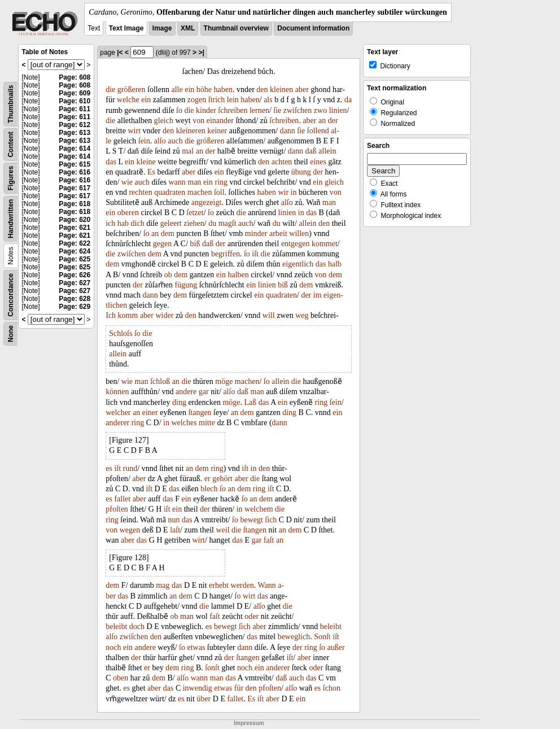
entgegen (296, 244)
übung (301, 172)
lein (233, 100)
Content (11, 144)
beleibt (116, 627)
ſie (277, 110)
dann (288, 131)
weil (222, 530)
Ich (111, 315)
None (11, 334)
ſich (271, 520)
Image (162, 28)
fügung (186, 285)
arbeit (278, 233)
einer (150, 412)
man (194, 182)
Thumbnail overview (236, 28)
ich (110, 223)
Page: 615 (75, 164)
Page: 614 (75, 149)
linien (338, 110)
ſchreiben (233, 110)
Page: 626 (75, 275)
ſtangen (200, 412)
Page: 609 (75, 93)
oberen (128, 213)
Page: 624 (75, 251)
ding (179, 402)
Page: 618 (75, 204)
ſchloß (160, 381)
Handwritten (11, 219)
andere (186, 392)
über (204, 699)
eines (318, 162)
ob (168, 275)
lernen (259, 110)
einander (220, 121)
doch (137, 627)
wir (283, 192)
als (268, 100)
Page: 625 (75, 259)
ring (221, 182)
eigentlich (298, 264)
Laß (251, 402)
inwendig (198, 688)
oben (121, 678)
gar (204, 392)
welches (184, 423)
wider (164, 315)
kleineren (191, 131)
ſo (179, 110)
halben (238, 275)
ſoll (219, 192)
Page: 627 (75, 283)
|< (120, 53)
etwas (196, 647)
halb (335, 264)
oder (251, 616)
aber (302, 90)
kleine (146, 162)
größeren (132, 90)
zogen (197, 100)
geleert (171, 223)
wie (127, 182)
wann (177, 182)
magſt (228, 223)
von (198, 121)
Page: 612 (75, 125)
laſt (175, 530)
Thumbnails (11, 104)
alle (177, 90)
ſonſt (212, 668)
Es (151, 172)
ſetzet (195, 213)
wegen (130, 530)
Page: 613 (75, 133)
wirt (134, 131)
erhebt (219, 585)
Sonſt (322, 637)
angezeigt (207, 202)
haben (223, 90)
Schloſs (121, 333)
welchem (259, 509)
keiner (217, 131)
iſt (255, 254)
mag (163, 585)
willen (299, 233)
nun (174, 520)
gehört (222, 479)
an (322, 121)
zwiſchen (298, 110)
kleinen (281, 90)
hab (123, 223)
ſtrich (217, 100)
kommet (325, 244)
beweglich (294, 637)
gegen (162, 244)
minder (256, 233)
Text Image (126, 28)
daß (311, 151)
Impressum (249, 723)
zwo (320, 110)
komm (128, 315)
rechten (140, 192)
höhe (204, 90)
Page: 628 (75, 299)
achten (282, 162)
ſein (144, 141)
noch (113, 647)
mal (188, 151)
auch (175, 141)
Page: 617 (75, 188)
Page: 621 (75, 228)
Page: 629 (75, 307)
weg (302, 315)
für (239, 688)
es (109, 468)
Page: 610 (75, 101)
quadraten (170, 192)
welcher (118, 412)
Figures (11, 178)
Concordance (11, 295)
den (262, 90)
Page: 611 (75, 109)
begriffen (226, 254)
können (117, 392)
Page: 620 (75, 220)
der (333, 121)
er (207, 479)
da (348, 100)
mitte (207, 423)
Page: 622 (75, 243)
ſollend (318, 131)
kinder (206, 110)
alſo (160, 141)
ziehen (194, 223)
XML (188, 28)
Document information (313, 28)
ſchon (332, 688)
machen (200, 192)
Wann (266, 585)
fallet (122, 499)
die (110, 90)
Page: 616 (75, 172)
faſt (269, 540)
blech (209, 489)
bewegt (251, 520)
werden (242, 585)
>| (201, 53)
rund (130, 468)
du (212, 223)
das (111, 162)
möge (224, 381)
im (318, 295)
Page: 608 (75, 77)
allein (327, 151)
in (294, 192)
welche (128, 100)
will (269, 315)
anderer (117, 423)
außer (336, 647)
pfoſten (117, 509)
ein (189, 90)
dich (138, 223)
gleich (164, 121)
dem (168, 233)
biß (195, 244)
